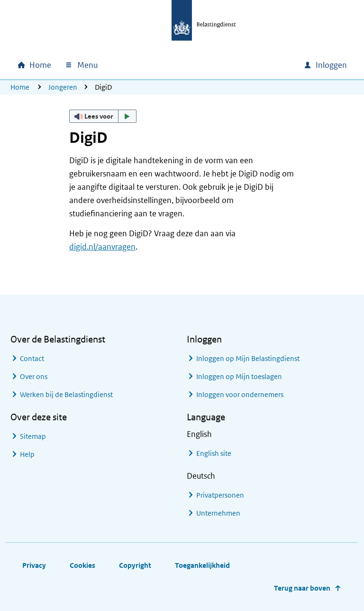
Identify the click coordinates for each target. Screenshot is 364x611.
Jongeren (63, 87)
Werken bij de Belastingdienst (66, 394)
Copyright (135, 565)
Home (20, 87)
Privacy (34, 565)
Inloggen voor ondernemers (240, 394)
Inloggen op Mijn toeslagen (239, 376)
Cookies (82, 565)
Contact (32, 358)
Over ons (34, 376)
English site (214, 453)
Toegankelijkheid (202, 565)
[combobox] (215, 65)
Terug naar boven (302, 588)
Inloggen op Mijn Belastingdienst (248, 358)
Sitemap (33, 436)
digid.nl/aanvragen (102, 247)
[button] (103, 116)
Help (27, 454)
